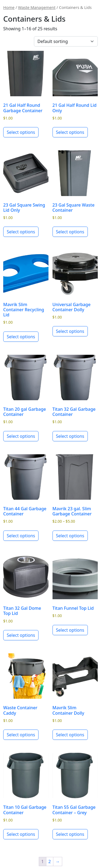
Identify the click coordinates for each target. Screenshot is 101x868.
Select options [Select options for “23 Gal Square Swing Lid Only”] (21, 232)
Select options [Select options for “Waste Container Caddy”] (21, 735)
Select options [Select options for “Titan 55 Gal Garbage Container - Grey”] (70, 834)
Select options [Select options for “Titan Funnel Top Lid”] (70, 630)
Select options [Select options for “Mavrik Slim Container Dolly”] (70, 735)
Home (9, 7)
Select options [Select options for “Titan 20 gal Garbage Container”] (21, 436)
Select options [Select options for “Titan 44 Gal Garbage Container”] (21, 536)
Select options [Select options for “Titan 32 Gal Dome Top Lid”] (21, 635)
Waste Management (37, 7)
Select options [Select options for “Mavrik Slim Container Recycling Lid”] (21, 337)
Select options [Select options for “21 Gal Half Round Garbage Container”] (21, 132)
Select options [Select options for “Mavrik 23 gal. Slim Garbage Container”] (70, 536)
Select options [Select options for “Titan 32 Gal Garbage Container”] (70, 436)
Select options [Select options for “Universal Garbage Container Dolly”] (70, 331)
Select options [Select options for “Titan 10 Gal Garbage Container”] (21, 834)
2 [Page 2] (50, 862)
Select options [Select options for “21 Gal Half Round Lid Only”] (70, 132)
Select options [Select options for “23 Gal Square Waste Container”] (70, 232)
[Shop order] (66, 41)
